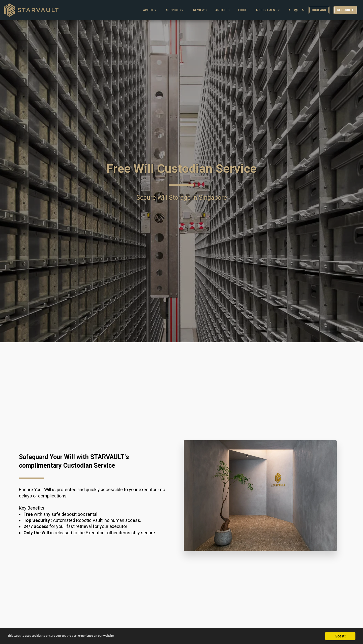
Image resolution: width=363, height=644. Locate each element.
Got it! (340, 636)
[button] (150, 10)
